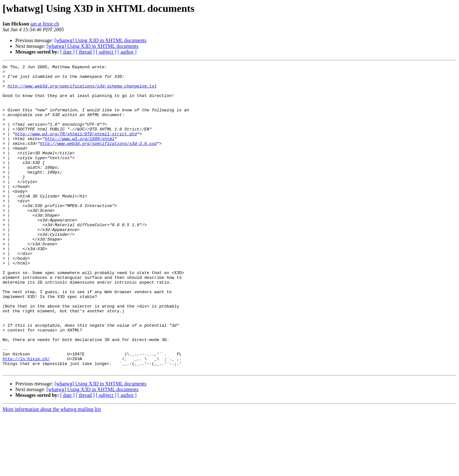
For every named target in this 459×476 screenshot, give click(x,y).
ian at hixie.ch (45, 24)
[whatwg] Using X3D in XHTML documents (101, 40)
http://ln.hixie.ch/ (26, 418)
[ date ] (67, 52)
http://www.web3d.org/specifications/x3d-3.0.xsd (98, 160)
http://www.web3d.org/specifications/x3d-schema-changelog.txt (82, 91)
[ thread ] (85, 52)
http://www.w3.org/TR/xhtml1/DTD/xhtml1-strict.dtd (76, 148)
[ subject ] (106, 52)
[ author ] (127, 52)
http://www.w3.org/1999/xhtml (80, 154)
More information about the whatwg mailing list (52, 470)
